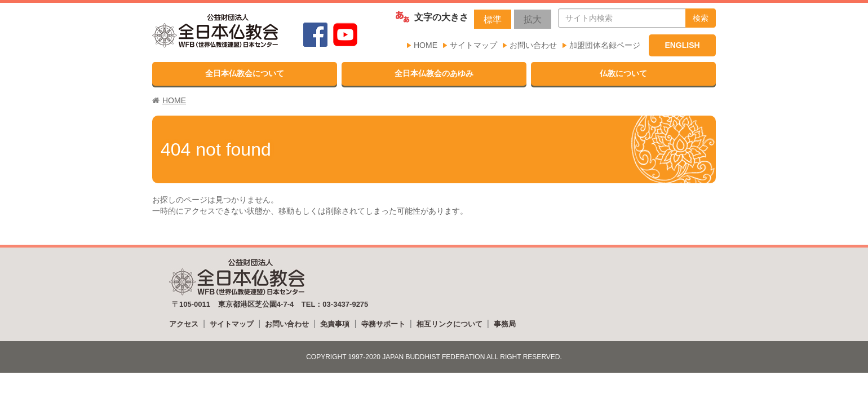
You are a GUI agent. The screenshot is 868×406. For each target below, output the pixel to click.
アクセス (184, 324)
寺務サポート (383, 324)
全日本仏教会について (245, 73)
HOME (426, 45)
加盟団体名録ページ (605, 45)
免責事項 (335, 324)
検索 (701, 18)
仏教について (623, 73)
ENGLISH (682, 45)
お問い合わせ (533, 45)
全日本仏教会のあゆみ (434, 73)
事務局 (505, 324)
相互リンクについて (449, 324)
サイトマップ (473, 45)
